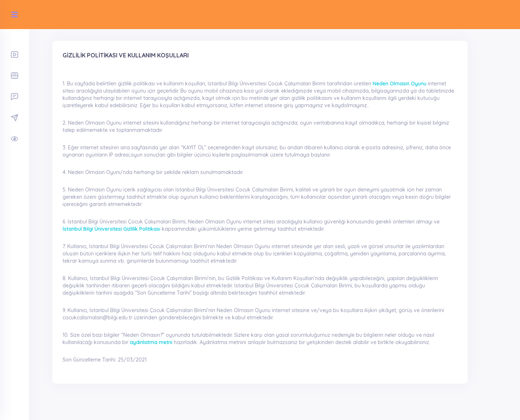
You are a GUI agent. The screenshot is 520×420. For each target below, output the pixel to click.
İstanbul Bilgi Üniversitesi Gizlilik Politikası (111, 229)
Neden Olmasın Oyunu (400, 84)
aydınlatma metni (151, 342)
